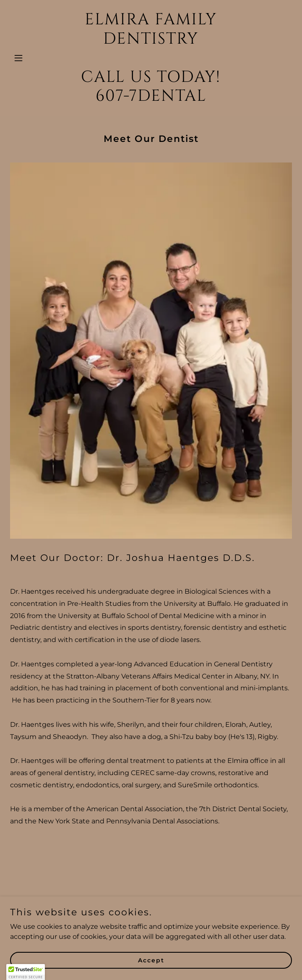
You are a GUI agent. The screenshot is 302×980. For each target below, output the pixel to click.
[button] (31, 58)
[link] (151, 98)
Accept (151, 960)
